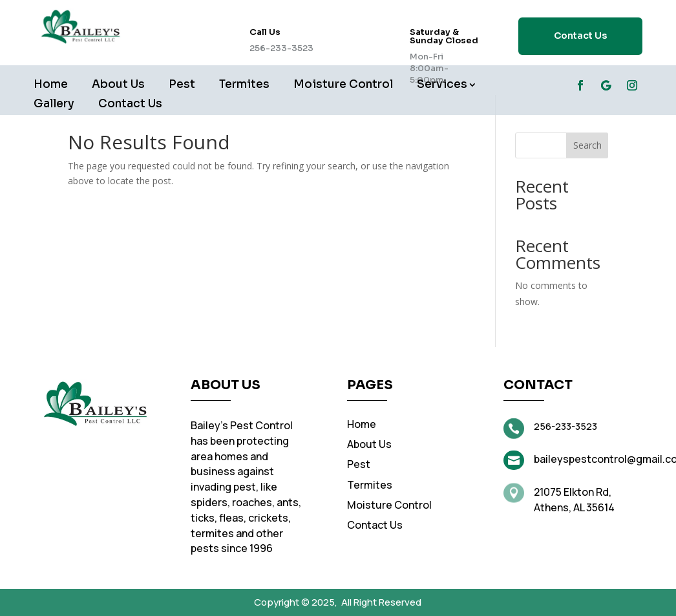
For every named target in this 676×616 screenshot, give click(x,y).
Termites (244, 86)
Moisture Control (343, 86)
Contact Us (580, 36)
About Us (118, 86)
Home (51, 86)
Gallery (54, 105)
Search (587, 145)
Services (442, 86)
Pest (182, 86)
